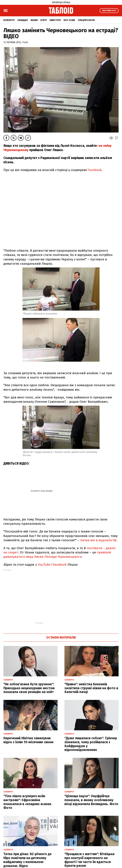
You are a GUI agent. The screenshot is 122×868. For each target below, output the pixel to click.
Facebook (95, 170)
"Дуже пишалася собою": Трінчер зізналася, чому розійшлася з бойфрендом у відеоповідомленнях (91, 744)
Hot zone (69, 20)
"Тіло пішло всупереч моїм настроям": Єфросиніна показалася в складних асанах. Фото (28, 802)
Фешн (34, 20)
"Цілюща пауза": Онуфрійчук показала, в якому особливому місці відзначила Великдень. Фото (91, 800)
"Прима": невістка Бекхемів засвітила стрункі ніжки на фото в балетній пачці (91, 688)
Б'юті (44, 20)
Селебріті (9, 20)
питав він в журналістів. (99, 540)
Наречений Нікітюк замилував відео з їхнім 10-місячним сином (28, 740)
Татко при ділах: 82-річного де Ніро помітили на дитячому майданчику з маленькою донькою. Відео (28, 860)
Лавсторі (55, 20)
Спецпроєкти (86, 20)
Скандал (23, 20)
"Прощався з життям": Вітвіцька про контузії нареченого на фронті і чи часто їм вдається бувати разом (89, 860)
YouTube (44, 565)
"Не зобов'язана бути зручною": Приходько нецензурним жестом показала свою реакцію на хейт (29, 688)
